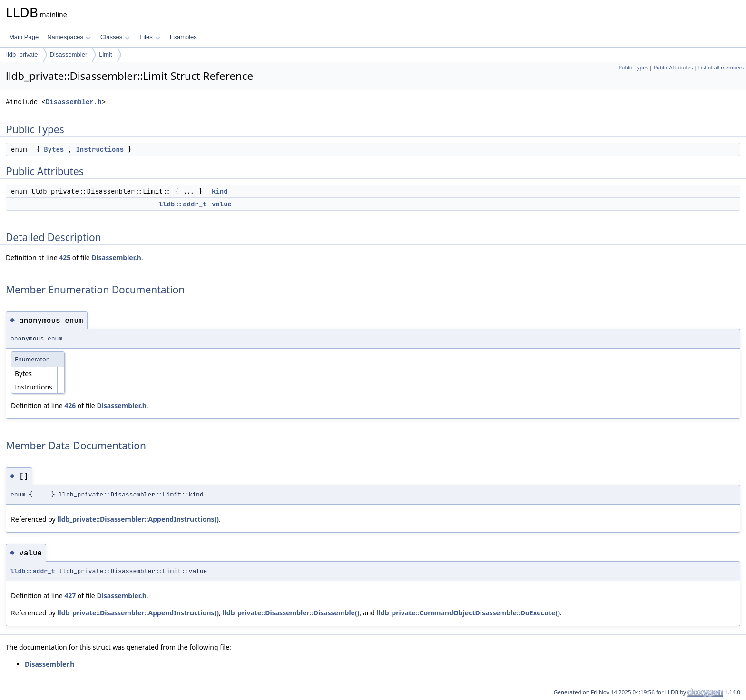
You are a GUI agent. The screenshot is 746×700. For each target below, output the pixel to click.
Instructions (100, 149)
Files (150, 37)
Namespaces (69, 37)
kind (220, 191)
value (222, 204)
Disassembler (69, 54)
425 (65, 258)
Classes (115, 37)
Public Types (633, 68)
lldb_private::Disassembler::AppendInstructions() (138, 519)
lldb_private (22, 54)
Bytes (54, 149)
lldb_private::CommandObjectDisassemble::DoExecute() (468, 613)
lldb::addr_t (183, 204)
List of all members (721, 68)
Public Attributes (673, 68)
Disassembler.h (74, 102)
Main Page (24, 37)
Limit (105, 54)
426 (70, 405)
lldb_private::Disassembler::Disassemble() (291, 613)
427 (70, 596)
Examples (183, 37)
